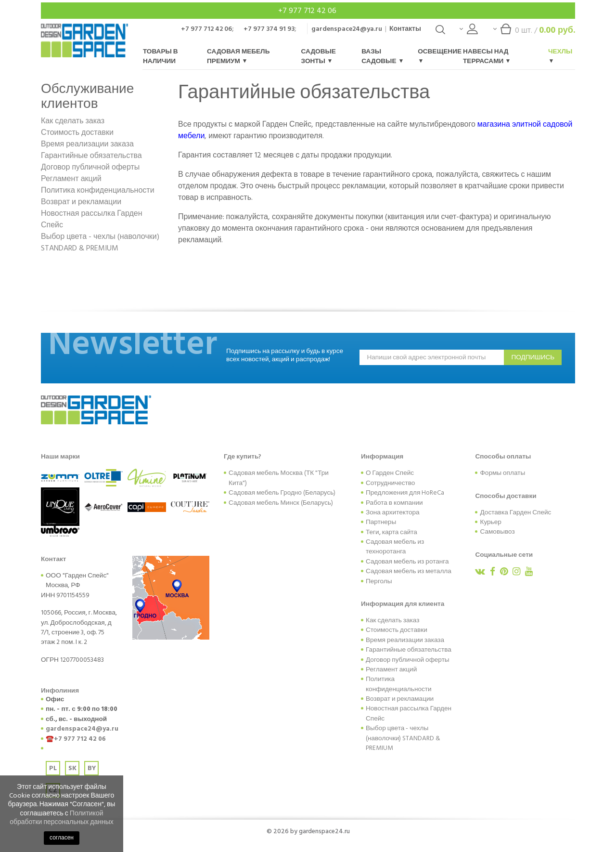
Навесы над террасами (486, 56)
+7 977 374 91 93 (269, 29)
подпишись (533, 357)
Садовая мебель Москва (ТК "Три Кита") (279, 478)
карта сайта (400, 532)
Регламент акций (71, 179)
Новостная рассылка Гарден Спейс (92, 219)
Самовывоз (497, 532)
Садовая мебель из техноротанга (395, 547)
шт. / (534, 33)
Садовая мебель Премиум (238, 56)
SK (72, 768)
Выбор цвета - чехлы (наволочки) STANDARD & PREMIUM (100, 242)
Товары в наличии (160, 56)
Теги (372, 532)
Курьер (490, 522)
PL (53, 768)
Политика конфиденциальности (98, 190)
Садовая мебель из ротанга (407, 562)
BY (92, 768)
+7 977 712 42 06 (308, 11)
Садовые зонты (319, 56)
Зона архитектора (393, 512)
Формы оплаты (502, 473)
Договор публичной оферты (90, 167)
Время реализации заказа (87, 144)
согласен (62, 838)
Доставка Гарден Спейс (515, 512)
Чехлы (560, 55)
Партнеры (381, 522)
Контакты (405, 29)
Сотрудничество (390, 483)
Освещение (440, 55)
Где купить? (243, 457)
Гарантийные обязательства (91, 156)
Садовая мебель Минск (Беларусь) (281, 503)
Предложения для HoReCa (405, 493)
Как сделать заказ (73, 121)
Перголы (379, 581)
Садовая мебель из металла (409, 571)
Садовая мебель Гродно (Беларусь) (282, 493)
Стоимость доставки (77, 132)
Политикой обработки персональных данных (62, 818)
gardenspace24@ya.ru (347, 29)
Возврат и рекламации (81, 202)
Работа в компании (394, 503)
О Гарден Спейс (390, 473)
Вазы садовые (382, 56)
